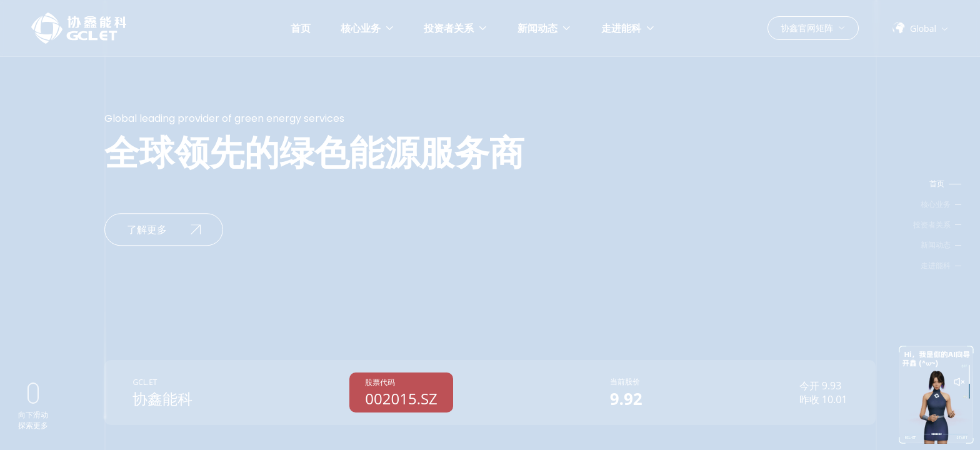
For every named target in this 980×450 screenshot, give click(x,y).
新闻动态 (544, 28)
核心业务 (367, 28)
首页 (301, 28)
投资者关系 (456, 28)
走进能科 (628, 28)
